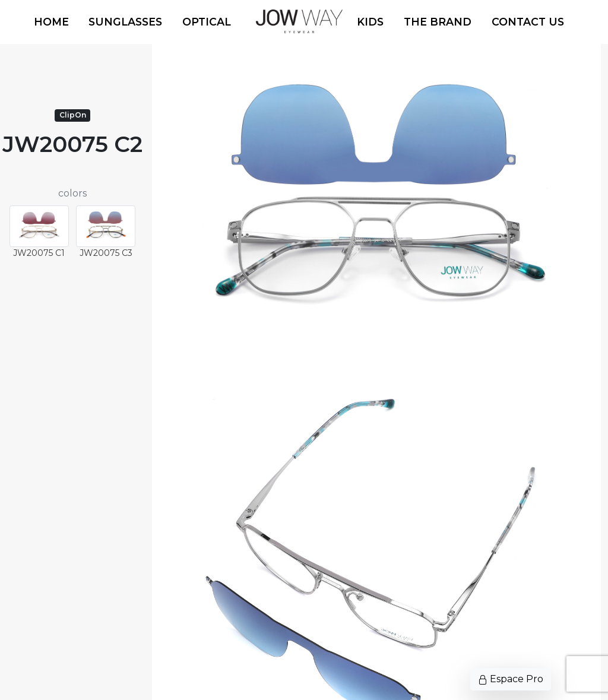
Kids (370, 22)
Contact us (528, 22)
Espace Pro (511, 679)
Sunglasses (125, 22)
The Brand (438, 22)
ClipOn (73, 115)
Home (51, 22)
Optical (207, 22)
